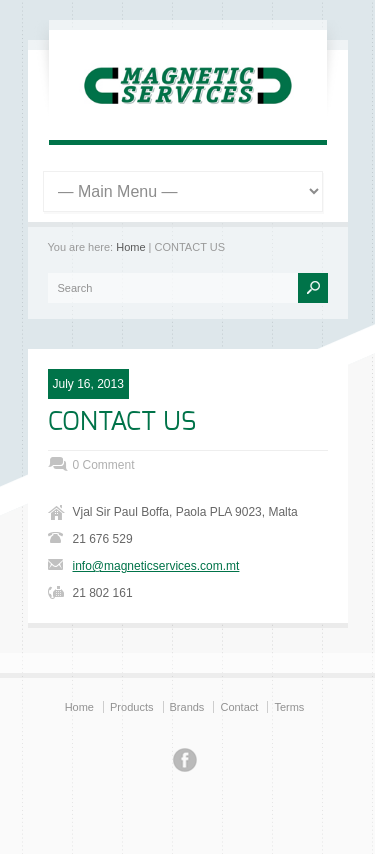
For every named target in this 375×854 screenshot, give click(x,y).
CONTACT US (122, 422)
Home (130, 247)
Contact (239, 707)
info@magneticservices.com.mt (156, 566)
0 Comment (104, 465)
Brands (187, 707)
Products (131, 707)
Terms (289, 707)
